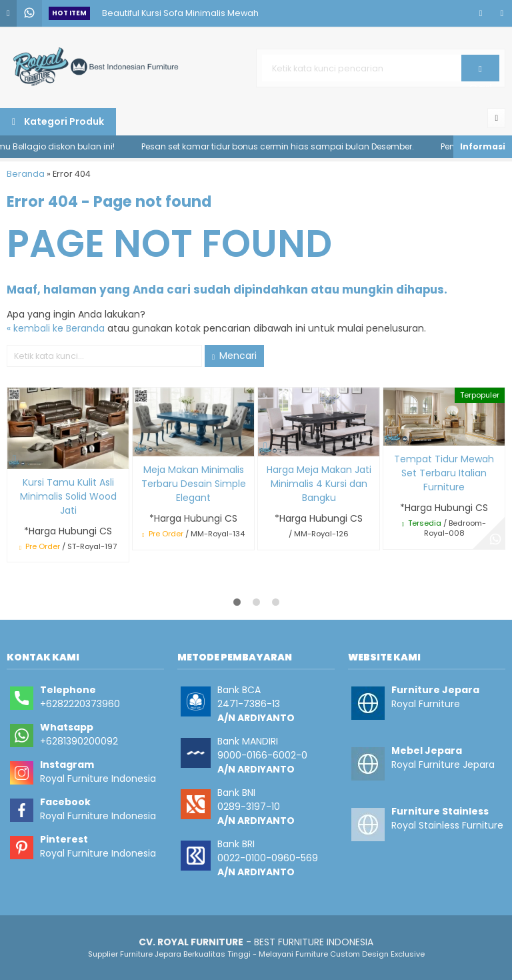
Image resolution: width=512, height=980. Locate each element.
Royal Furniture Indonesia (98, 779)
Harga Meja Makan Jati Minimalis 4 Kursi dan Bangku (319, 484)
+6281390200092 (79, 741)
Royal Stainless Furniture (447, 825)
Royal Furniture (426, 704)
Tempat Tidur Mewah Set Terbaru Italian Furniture (444, 473)
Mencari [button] (234, 356)
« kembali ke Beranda (56, 328)
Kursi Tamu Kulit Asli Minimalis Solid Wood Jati (68, 496)
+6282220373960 (80, 704)
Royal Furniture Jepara (443, 765)
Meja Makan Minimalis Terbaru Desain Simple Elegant (194, 484)
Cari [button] (480, 73)
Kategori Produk (58, 121)
